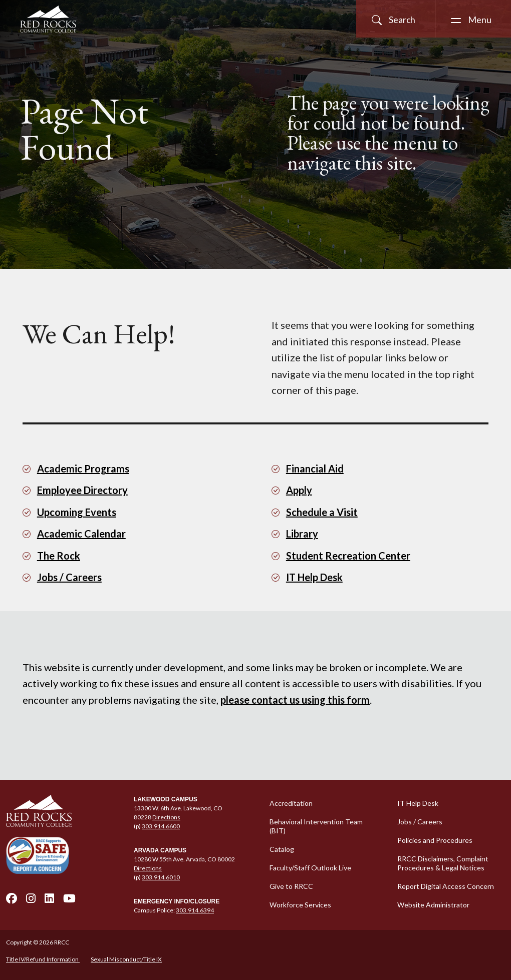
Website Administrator (433, 905)
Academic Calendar (81, 534)
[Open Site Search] (396, 19)
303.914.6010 (161, 877)
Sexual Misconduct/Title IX (126, 959)
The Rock (59, 556)
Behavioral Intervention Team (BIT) (316, 826)
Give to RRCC (291, 886)
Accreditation (291, 803)
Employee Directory (82, 490)
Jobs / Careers (69, 577)
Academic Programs (83, 468)
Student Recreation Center (348, 556)
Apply (299, 490)
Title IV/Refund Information (43, 959)
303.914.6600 (161, 826)
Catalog (282, 849)
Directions (166, 817)
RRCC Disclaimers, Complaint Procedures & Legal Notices (443, 863)
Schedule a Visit (322, 512)
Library (302, 534)
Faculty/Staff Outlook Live (310, 868)
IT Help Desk (314, 577)
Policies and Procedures (435, 840)
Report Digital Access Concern (446, 886)
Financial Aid (315, 468)
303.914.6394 (195, 910)
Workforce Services (300, 905)
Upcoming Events (77, 512)
